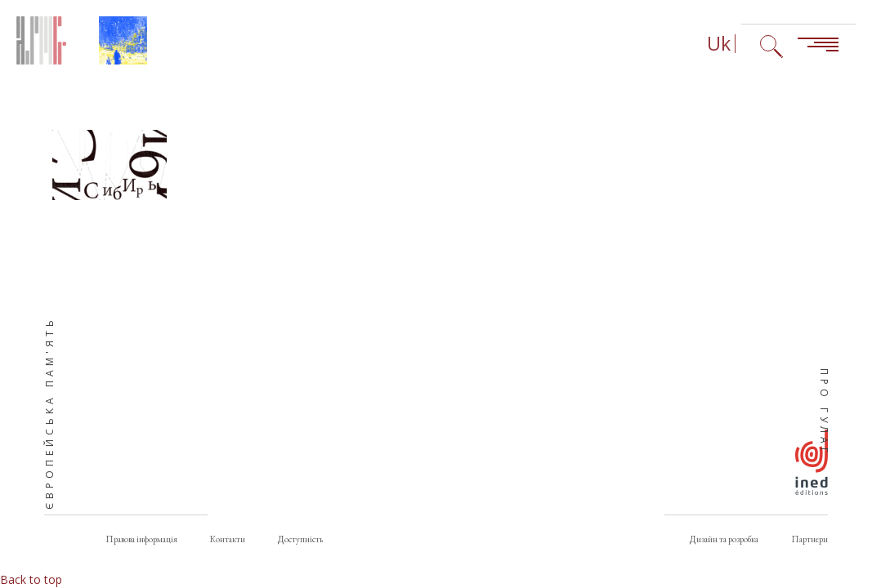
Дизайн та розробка (724, 539)
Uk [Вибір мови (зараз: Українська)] (719, 44)
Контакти (228, 539)
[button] (110, 165)
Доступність (300, 539)
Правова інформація (141, 539)
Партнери (809, 539)
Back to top (31, 579)
